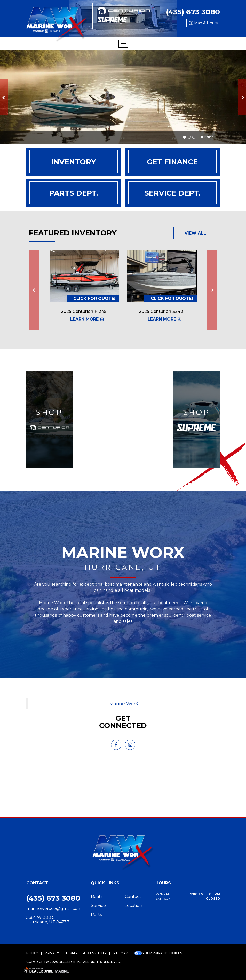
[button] (4, 97)
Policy (32, 953)
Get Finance (172, 162)
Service (98, 905)
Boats (97, 896)
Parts (96, 915)
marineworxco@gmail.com (54, 909)
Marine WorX (124, 703)
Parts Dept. (74, 193)
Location (133, 905)
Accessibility (95, 953)
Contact (133, 896)
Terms (71, 953)
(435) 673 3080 (53, 898)
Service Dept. (172, 193)
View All (195, 233)
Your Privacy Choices (158, 953)
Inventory (74, 162)
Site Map (120, 953)
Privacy (52, 953)
